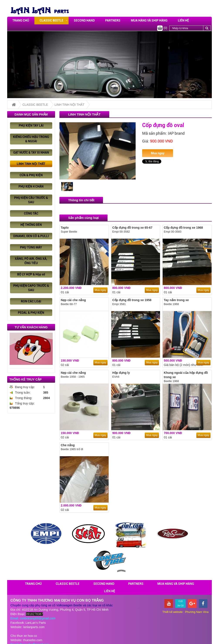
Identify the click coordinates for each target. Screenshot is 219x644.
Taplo (65, 228)
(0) (162, 28)
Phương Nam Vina (197, 612)
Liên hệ (183, 20)
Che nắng (68, 445)
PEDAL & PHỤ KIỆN (31, 313)
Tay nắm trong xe (176, 300)
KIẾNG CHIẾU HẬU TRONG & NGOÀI (31, 139)
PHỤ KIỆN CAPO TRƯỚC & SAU (31, 288)
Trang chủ (21, 20)
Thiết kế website (173, 612)
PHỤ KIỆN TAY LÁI (31, 126)
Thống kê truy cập (25, 379)
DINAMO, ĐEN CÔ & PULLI (31, 236)
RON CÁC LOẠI (31, 301)
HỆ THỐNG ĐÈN (31, 225)
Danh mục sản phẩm (31, 114)
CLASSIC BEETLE (51, 20)
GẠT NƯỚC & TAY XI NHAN (31, 153)
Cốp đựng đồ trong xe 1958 (132, 300)
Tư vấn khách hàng (31, 327)
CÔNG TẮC (31, 213)
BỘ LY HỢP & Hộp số (31, 274)
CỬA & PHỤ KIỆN (31, 175)
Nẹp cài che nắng (73, 300)
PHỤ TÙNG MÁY (31, 247)
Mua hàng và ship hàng (149, 20)
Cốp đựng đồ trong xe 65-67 (132, 228)
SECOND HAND (84, 20)
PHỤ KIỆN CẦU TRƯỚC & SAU (31, 200)
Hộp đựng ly (121, 373)
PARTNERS (113, 20)
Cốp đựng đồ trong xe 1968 (183, 228)
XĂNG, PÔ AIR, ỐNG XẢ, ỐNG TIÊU (31, 261)
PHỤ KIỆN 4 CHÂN (31, 186)
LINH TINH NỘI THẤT (70, 105)
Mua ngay (158, 153)
